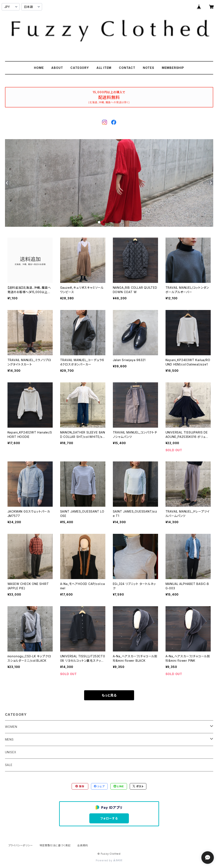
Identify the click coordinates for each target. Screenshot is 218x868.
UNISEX (11, 752)
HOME (39, 68)
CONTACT (127, 68)
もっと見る (109, 695)
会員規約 (83, 845)
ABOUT (57, 68)
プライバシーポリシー (21, 845)
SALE (9, 765)
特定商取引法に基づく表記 (55, 845)
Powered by (109, 860)
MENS (9, 739)
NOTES (149, 68)
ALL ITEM (104, 68)
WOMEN (11, 727)
